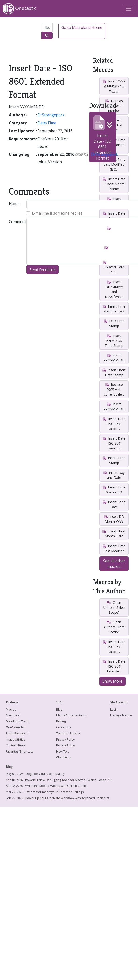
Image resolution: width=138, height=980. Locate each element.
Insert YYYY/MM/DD (114, 406)
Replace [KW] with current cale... (114, 389)
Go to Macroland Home (82, 27)
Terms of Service (68, 733)
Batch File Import (17, 733)
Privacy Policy (65, 739)
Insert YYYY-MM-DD (114, 358)
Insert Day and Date (114, 475)
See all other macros (114, 564)
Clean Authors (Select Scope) (114, 607)
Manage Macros (121, 715)
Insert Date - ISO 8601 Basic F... (114, 424)
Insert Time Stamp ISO (114, 490)
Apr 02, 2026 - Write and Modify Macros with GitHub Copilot (47, 786)
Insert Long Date (114, 504)
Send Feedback (43, 270)
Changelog (64, 757)
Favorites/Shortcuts (20, 751)
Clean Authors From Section (114, 627)
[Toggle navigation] (129, 9)
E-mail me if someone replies (57, 213)
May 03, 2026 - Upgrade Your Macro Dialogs (36, 774)
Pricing (61, 721)
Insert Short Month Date (114, 534)
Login (114, 709)
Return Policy (65, 745)
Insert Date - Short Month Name (114, 184)
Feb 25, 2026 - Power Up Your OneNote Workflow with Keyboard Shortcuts (58, 798)
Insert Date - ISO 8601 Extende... (114, 666)
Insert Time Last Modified (114, 548)
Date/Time (47, 123)
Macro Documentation (72, 715)
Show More (112, 681)
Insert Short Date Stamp (114, 372)
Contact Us (64, 727)
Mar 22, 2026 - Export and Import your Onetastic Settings (45, 792)
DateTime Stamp (114, 323)
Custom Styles (16, 745)
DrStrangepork (51, 115)
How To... (63, 751)
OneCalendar (15, 727)
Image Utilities (16, 739)
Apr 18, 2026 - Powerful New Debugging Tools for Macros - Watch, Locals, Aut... (60, 780)
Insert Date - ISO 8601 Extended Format (102, 138)
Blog (59, 709)
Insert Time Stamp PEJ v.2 (114, 309)
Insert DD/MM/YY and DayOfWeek (114, 289)
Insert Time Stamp (114, 460)
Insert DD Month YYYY (114, 519)
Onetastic (20, 9)
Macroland (13, 715)
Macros (11, 709)
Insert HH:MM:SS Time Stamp (114, 341)
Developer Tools (17, 721)
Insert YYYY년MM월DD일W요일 (114, 86)
